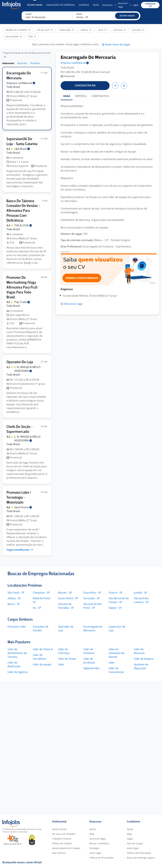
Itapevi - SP (115, 608)
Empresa (75, 63)
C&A (22, 149)
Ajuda (93, 829)
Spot (23, 507)
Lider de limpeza (144, 659)
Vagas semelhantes (20, 550)
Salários (84, 5)
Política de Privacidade (101, 858)
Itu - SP (37, 608)
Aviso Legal (95, 853)
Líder (61, 664)
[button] (127, 16)
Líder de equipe (42, 664)
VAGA (67, 96)
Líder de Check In (43, 649)
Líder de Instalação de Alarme (117, 653)
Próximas (35, 63)
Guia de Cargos (135, 843)
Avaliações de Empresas (61, 5)
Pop (22, 302)
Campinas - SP (41, 593)
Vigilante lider (91, 668)
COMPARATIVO (100, 96)
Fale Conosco (59, 853)
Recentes (22, 63)
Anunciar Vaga (123, 5)
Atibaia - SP (14, 598)
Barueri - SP (65, 593)
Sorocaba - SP (92, 598)
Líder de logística (18, 672)
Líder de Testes (67, 659)
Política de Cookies (62, 843)
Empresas (108, 5)
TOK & (23, 225)
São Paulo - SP (16, 593)
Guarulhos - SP (92, 593)
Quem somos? (60, 829)
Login (136, 5)
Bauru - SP (14, 604)
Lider (112, 663)
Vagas (130, 839)
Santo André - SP (68, 598)
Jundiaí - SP (140, 593)
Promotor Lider (17, 627)
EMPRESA (81, 96)
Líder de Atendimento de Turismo (17, 653)
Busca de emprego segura (141, 858)
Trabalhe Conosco (62, 839)
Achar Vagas (35, 5)
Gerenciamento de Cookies (66, 848)
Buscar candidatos (99, 843)
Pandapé (94, 848)
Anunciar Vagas (98, 839)
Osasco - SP (115, 593)
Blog (96, 5)
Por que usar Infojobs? (64, 834)
